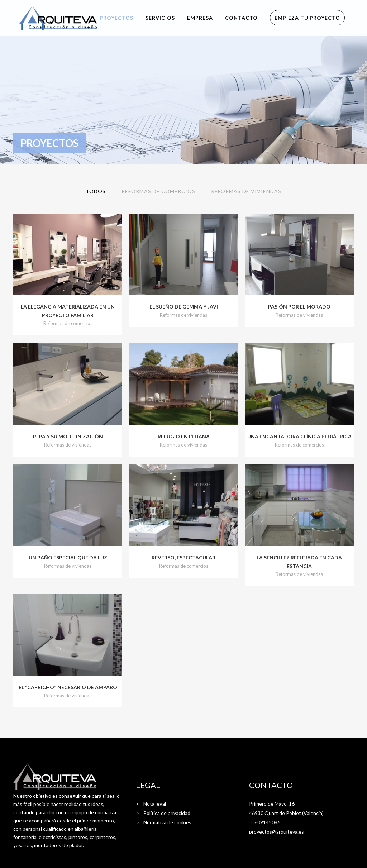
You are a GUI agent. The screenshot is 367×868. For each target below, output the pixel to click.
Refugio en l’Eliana (184, 436)
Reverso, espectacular (183, 557)
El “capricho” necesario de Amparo (68, 687)
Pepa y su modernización (68, 436)
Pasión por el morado (299, 307)
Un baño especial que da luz (68, 557)
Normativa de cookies (167, 822)
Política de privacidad (167, 813)
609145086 (267, 822)
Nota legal (155, 804)
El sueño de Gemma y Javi (184, 307)
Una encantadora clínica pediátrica (299, 436)
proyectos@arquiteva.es (277, 832)
